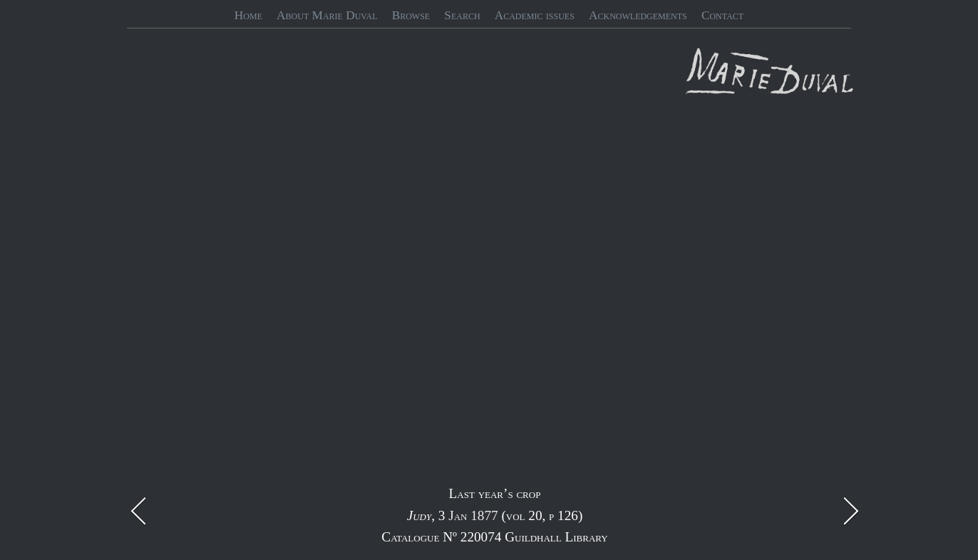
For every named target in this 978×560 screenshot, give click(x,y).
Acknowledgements (638, 15)
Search (462, 15)
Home (248, 15)
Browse (411, 15)
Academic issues (535, 15)
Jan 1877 (473, 515)
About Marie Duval (327, 15)
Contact (722, 15)
